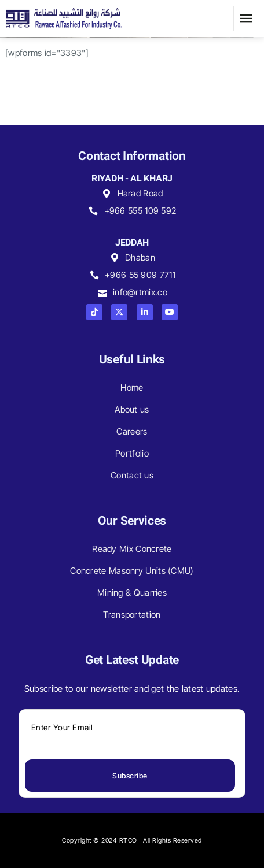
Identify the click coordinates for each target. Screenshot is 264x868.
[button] (246, 18)
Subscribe (130, 776)
